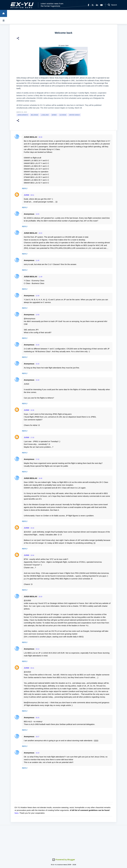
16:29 (37, 753)
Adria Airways (23, 115)
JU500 (26, 195)
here (17, 813)
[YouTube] (101, 5)
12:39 (37, 296)
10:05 (37, 214)
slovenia (63, 115)
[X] (93, 5)
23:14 (37, 649)
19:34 (32, 555)
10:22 (40, 233)
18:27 (37, 737)
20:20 (40, 597)
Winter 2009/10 (74, 115)
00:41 (32, 668)
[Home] (4, 13)
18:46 (40, 478)
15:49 (37, 380)
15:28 (37, 364)
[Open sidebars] (4, 20)
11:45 (37, 260)
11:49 (40, 277)
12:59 (37, 315)
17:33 (32, 438)
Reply (25, 188)
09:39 (40, 137)
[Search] (109, 5)
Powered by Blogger (64, 860)
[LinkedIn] (97, 5)
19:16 (32, 528)
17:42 (37, 459)
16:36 (32, 410)
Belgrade (34, 115)
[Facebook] (88, 5)
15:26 (37, 345)
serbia (54, 115)
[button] (18, 39)
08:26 (37, 718)
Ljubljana (45, 115)
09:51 (32, 195)
